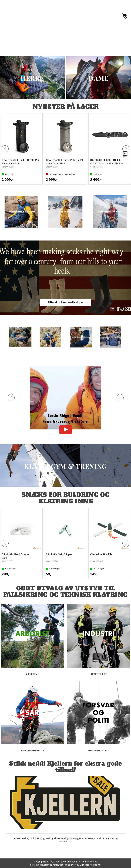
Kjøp (36, 180)
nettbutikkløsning (61, 865)
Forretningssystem (40, 865)
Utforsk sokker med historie (65, 302)
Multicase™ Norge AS (90, 865)
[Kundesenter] (98, 15)
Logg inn (111, 16)
